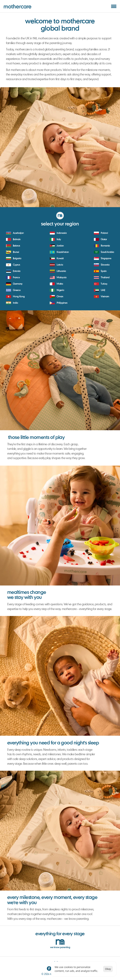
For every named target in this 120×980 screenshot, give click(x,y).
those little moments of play (36, 438)
